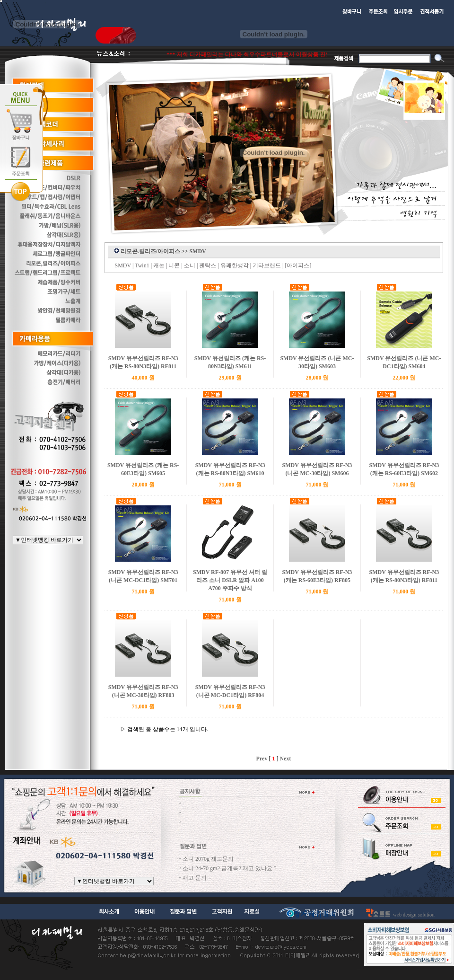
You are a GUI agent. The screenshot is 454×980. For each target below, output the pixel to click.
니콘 (174, 265)
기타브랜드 (267, 265)
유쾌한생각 (235, 265)
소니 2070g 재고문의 (208, 859)
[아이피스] (298, 265)
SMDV (123, 265)
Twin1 (142, 265)
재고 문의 (195, 878)
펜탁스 (208, 265)
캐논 (159, 265)
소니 (190, 265)
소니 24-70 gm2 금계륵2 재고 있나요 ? (230, 868)
